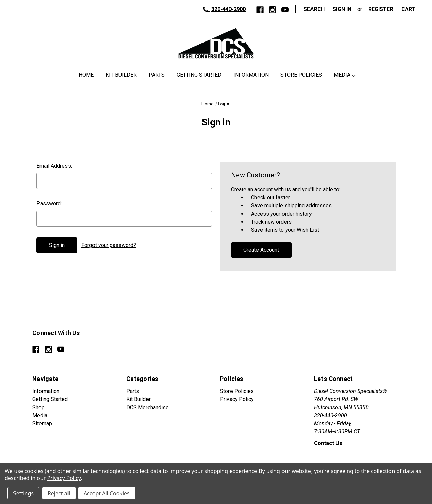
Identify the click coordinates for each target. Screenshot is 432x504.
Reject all (59, 493)
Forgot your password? (109, 245)
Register (381, 9)
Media (342, 75)
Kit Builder (121, 75)
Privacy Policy (237, 399)
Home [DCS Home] (86, 75)
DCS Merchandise (147, 407)
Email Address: (54, 166)
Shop (38, 407)
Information (251, 75)
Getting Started (199, 75)
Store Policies (301, 75)
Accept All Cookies (107, 493)
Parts (157, 75)
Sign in (342, 9)
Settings (23, 493)
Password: (49, 204)
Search (314, 9)
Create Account (261, 250)
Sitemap (42, 424)
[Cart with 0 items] (411, 9)
